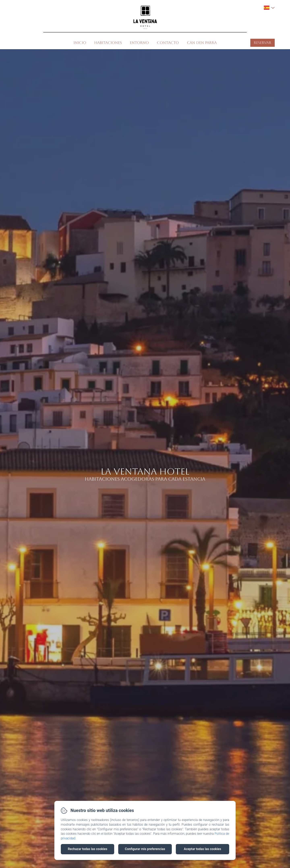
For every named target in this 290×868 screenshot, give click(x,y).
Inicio (80, 43)
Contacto (168, 43)
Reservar (263, 43)
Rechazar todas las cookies (88, 849)
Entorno (139, 43)
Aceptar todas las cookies (202, 849)
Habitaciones (108, 43)
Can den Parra (202, 43)
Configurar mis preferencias (145, 849)
